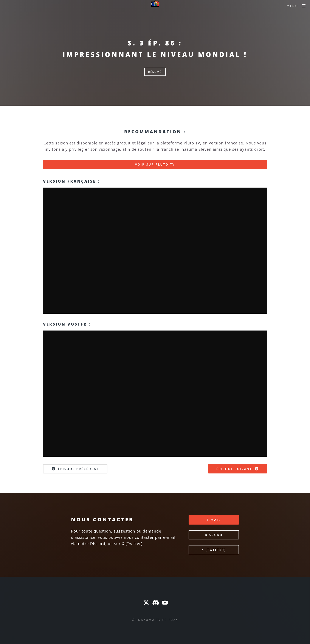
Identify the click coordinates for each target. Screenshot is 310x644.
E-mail (214, 520)
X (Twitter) (214, 550)
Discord (214, 535)
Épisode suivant (238, 469)
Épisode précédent (75, 469)
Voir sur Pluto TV (155, 164)
